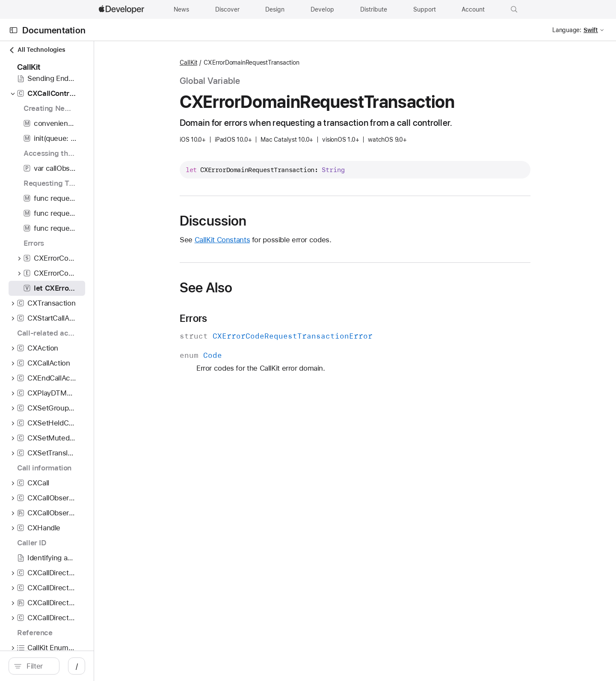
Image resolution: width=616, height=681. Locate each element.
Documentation (54, 30)
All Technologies (37, 50)
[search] (79, 666)
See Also (251, 288)
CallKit (234, 62)
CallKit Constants (268, 240)
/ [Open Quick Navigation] (167, 666)
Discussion (258, 221)
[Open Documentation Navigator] (13, 30)
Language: (567, 30)
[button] (514, 9)
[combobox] (84, 666)
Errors (239, 318)
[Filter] (84, 666)
